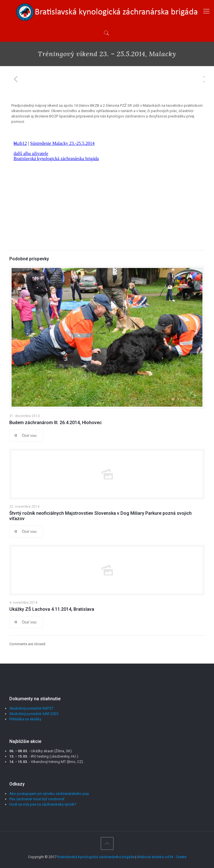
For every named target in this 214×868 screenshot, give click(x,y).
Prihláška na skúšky (25, 719)
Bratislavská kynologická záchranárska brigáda (96, 857)
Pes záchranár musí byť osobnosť (37, 799)
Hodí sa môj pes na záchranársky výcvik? (43, 804)
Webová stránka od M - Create (162, 857)
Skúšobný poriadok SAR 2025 (34, 714)
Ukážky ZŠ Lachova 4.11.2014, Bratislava (52, 609)
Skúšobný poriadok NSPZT (31, 708)
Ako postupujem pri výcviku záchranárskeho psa (49, 794)
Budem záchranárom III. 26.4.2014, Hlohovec (56, 423)
